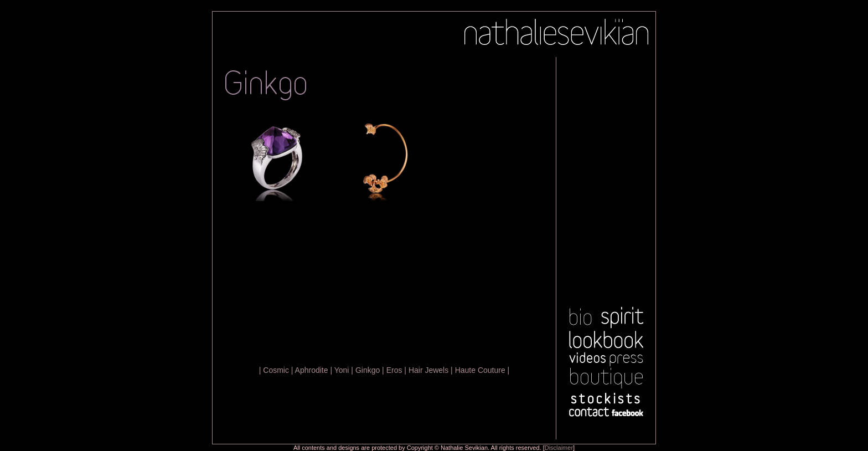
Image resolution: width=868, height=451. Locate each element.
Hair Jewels (428, 370)
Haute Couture (480, 370)
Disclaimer (559, 448)
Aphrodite (312, 370)
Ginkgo (368, 370)
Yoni (342, 370)
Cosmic (276, 370)
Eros (394, 370)
